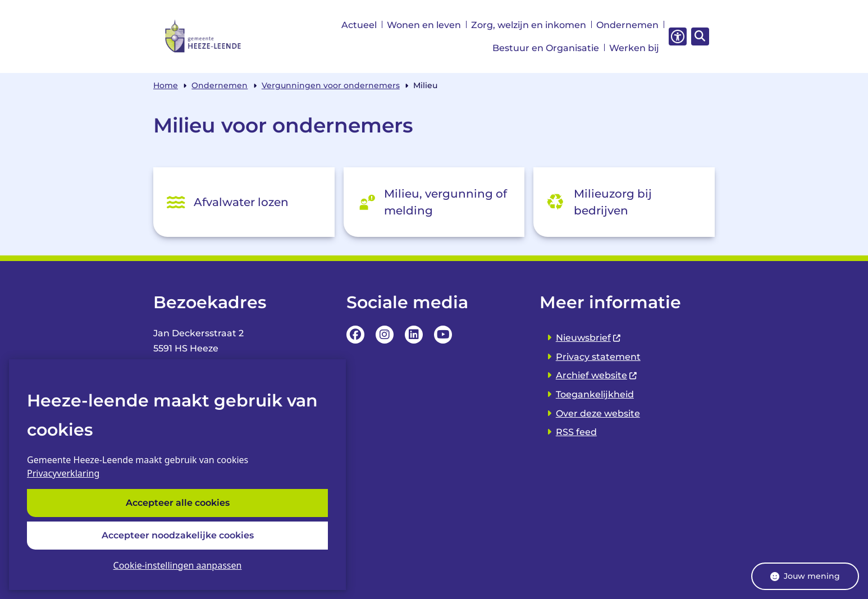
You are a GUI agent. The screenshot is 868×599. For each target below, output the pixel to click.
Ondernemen (220, 85)
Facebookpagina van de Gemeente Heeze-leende (355, 335)
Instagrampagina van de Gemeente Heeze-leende (385, 335)
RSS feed (576, 432)
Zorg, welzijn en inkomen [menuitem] (529, 25)
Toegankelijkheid (595, 394)
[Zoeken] (698, 36)
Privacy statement (598, 357)
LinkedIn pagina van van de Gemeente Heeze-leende (414, 335)
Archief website (597, 375)
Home (166, 85)
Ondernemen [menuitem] (627, 25)
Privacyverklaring (63, 474)
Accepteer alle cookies (178, 503)
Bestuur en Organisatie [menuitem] (546, 48)
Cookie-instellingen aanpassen (178, 565)
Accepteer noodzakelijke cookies (178, 535)
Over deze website (598, 413)
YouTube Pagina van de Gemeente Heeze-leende (443, 335)
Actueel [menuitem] (359, 25)
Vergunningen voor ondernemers (331, 85)
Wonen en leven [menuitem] (424, 25)
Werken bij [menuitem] (634, 48)
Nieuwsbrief (589, 338)
